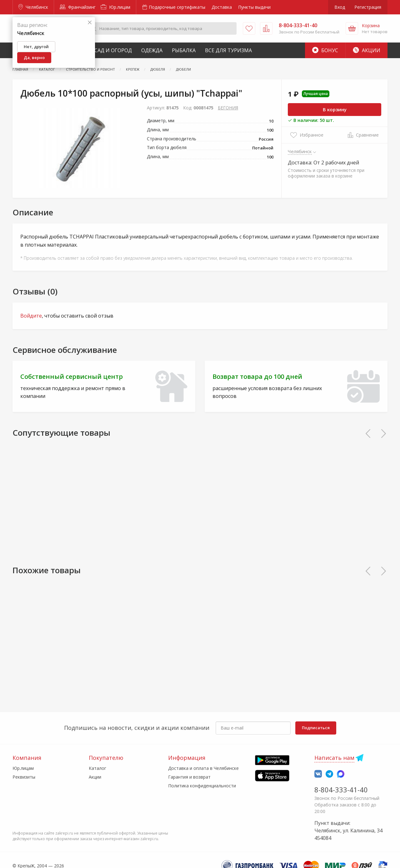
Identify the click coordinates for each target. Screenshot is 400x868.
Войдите (31, 316)
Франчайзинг (78, 7)
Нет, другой (36, 47)
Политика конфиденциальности (202, 786)
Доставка (222, 7)
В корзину (335, 109)
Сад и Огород (113, 50)
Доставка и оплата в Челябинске (203, 768)
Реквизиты (24, 777)
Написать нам (334, 758)
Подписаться (316, 728)
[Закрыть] (90, 23)
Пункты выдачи (254, 7)
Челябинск (33, 7)
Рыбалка (184, 50)
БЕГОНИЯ (228, 108)
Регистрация (368, 7)
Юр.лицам (115, 7)
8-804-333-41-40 (341, 790)
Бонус (325, 50)
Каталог (97, 768)
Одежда (152, 50)
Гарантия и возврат (189, 777)
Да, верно (34, 58)
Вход (340, 7)
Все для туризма (228, 50)
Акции (367, 50)
